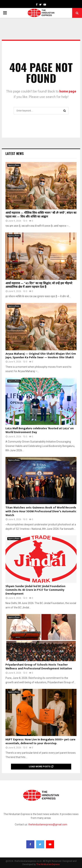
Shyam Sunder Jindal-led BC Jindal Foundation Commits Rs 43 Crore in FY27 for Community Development (35, 590)
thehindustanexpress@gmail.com (48, 824)
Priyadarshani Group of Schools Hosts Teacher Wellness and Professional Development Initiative (39, 667)
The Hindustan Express (48, 864)
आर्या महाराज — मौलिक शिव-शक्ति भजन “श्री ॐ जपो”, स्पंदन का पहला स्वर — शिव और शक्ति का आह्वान (41, 215)
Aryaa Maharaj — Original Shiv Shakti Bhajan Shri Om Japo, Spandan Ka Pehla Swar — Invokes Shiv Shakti (41, 356)
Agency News (14, 165)
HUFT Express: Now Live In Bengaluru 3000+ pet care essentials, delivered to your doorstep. (40, 741)
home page (68, 91)
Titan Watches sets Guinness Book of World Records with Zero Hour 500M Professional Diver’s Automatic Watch (41, 511)
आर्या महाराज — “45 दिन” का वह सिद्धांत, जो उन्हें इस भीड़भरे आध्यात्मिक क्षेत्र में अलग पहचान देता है (39, 285)
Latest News (15, 153)
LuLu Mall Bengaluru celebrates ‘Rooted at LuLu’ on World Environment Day (40, 430)
